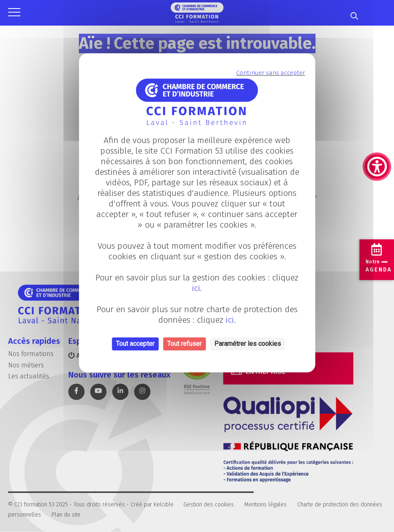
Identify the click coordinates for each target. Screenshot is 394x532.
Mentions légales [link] (266, 505)
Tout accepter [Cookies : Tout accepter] (135, 344)
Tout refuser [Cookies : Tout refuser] (184, 344)
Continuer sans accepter (271, 73)
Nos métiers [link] (26, 365)
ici (196, 289)
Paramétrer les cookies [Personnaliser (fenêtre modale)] (248, 344)
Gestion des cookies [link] (209, 505)
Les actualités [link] (29, 376)
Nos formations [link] (31, 354)
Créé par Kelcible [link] (152, 505)
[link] (377, 126)
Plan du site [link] (66, 515)
